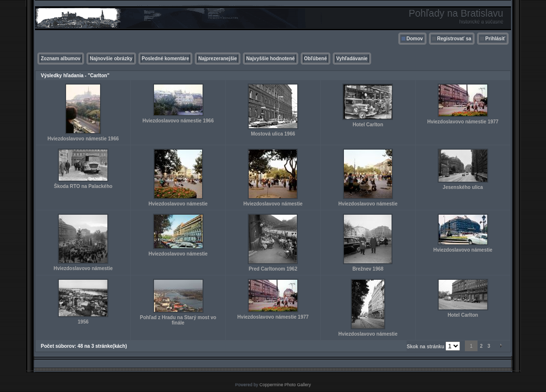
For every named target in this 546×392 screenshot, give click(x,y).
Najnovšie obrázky (111, 59)
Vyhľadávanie (352, 59)
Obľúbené (316, 59)
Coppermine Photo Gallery (285, 385)
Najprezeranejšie (218, 59)
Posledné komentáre (166, 59)
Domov (415, 39)
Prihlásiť (495, 39)
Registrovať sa (454, 39)
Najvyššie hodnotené (271, 59)
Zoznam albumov (61, 59)
